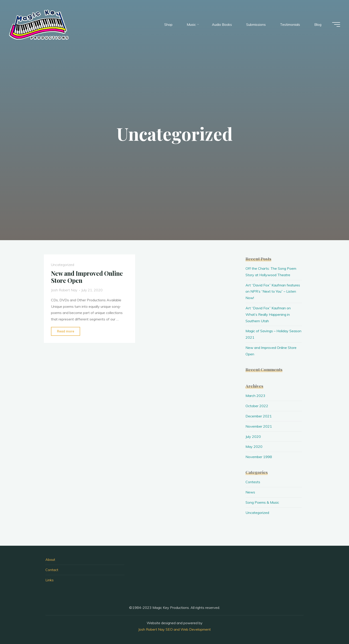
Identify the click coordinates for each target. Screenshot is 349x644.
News (250, 492)
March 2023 (255, 396)
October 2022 (257, 406)
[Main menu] (336, 24)
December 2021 (259, 416)
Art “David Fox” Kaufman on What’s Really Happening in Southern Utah (268, 314)
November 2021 (259, 426)
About (50, 559)
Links (50, 580)
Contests (253, 482)
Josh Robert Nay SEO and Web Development (174, 629)
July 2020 (253, 437)
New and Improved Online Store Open (87, 277)
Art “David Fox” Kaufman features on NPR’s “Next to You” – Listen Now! (273, 292)
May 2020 (254, 447)
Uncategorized (63, 265)
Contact (52, 570)
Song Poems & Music (262, 502)
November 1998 (259, 457)
